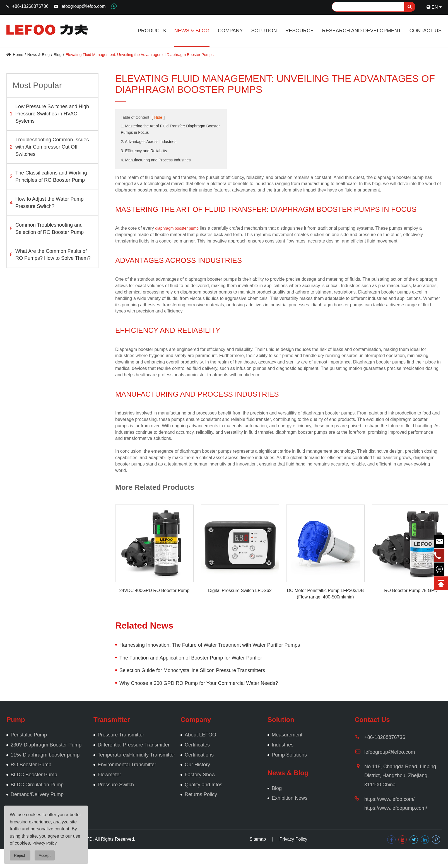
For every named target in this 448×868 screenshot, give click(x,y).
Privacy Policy (293, 839)
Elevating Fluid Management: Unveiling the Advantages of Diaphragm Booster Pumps (140, 55)
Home (18, 55)
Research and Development (362, 31)
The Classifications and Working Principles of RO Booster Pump (48, 176)
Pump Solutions (289, 755)
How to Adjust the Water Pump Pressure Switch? (47, 203)
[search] (410, 7)
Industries (283, 745)
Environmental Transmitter (127, 765)
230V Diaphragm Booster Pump (46, 745)
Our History (197, 765)
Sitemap (258, 839)
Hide (158, 117)
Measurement (287, 735)
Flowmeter (109, 775)
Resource (300, 31)
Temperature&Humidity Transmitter (136, 755)
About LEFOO (200, 735)
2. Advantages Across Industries (149, 142)
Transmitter (112, 720)
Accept (45, 855)
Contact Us (426, 31)
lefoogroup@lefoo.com (83, 6)
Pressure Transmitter (121, 735)
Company (230, 31)
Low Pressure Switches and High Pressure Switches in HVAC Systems (49, 114)
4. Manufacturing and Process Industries (156, 160)
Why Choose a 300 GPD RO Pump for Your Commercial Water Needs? (199, 683)
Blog (57, 55)
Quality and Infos (203, 785)
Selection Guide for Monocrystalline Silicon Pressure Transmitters (192, 670)
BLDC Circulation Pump (37, 785)
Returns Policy (201, 794)
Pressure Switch (116, 785)
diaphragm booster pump (177, 228)
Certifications (199, 755)
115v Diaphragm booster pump (45, 755)
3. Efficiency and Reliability (144, 151)
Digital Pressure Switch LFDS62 (240, 591)
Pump (16, 720)
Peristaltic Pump (29, 735)
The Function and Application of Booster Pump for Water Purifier (191, 658)
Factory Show (200, 775)
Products (152, 31)
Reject (20, 855)
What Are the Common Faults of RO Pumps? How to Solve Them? (50, 255)
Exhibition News (290, 798)
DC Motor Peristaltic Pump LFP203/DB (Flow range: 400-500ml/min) (325, 594)
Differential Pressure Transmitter (134, 745)
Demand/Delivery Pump (37, 794)
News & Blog (192, 31)
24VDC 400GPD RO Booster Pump (154, 591)
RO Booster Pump (31, 765)
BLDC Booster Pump (34, 775)
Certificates (197, 745)
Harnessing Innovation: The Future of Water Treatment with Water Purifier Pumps (210, 645)
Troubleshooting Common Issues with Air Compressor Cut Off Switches (49, 147)
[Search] (374, 7)
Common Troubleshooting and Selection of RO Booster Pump (47, 229)
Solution (264, 31)
